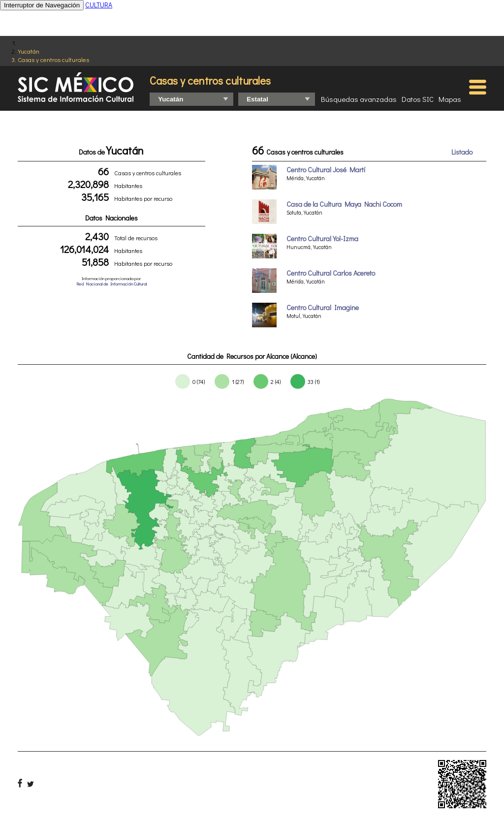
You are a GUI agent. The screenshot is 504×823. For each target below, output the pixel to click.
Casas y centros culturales (53, 59)
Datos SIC (418, 99)
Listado (462, 152)
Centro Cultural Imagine (323, 307)
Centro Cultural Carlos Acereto (331, 273)
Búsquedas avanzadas (359, 99)
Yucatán (29, 51)
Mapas (450, 99)
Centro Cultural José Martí (326, 170)
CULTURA (99, 5)
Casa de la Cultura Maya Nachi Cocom (344, 204)
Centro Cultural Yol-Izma (322, 238)
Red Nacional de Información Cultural (111, 284)
